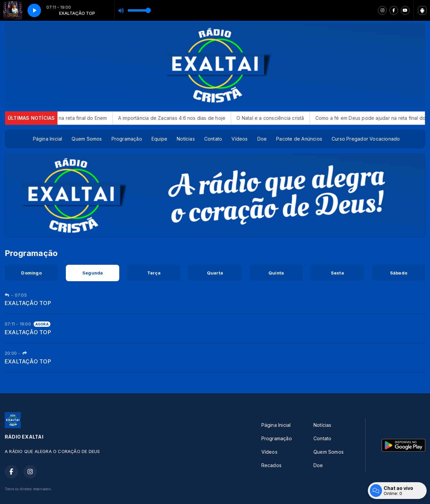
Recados (271, 465)
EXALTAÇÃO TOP (28, 303)
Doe (262, 139)
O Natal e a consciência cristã (278, 118)
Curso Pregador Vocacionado (366, 139)
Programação (127, 139)
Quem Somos (87, 139)
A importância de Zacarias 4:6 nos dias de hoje (179, 118)
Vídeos (240, 139)
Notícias (186, 139)
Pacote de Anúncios (299, 139)
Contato (213, 139)
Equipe (159, 139)
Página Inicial (48, 139)
